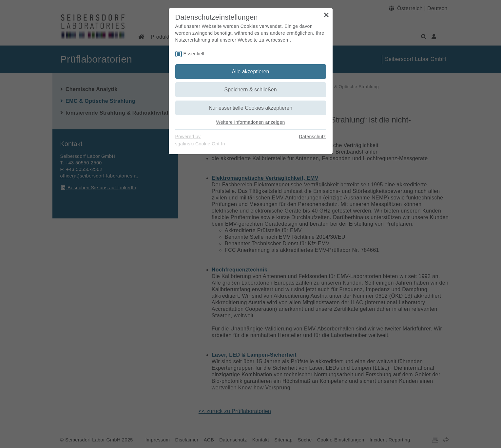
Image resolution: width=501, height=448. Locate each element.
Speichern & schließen (250, 90)
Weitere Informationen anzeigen (250, 122)
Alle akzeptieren (251, 72)
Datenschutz (312, 137)
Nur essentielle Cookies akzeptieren (250, 108)
